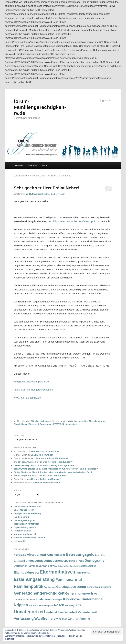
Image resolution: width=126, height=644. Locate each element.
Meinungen (46, 421)
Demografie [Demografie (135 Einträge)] (94, 560)
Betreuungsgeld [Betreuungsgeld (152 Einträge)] (80, 554)
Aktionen (19, 165)
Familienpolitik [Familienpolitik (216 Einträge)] (29, 586)
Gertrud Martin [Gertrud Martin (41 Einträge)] (21, 600)
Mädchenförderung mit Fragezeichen (56, 465)
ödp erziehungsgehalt (25, 527)
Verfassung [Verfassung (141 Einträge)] (24, 618)
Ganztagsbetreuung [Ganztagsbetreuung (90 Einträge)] (71, 587)
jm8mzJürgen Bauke (24, 476)
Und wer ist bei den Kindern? (58, 462)
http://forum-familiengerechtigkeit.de (33, 390)
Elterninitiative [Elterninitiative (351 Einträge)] (56, 572)
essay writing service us (26, 469)
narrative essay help (24, 465)
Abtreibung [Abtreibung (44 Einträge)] (20, 555)
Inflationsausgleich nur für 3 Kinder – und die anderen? (70, 469)
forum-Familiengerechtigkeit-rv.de (40, 107)
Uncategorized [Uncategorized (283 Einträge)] (29, 612)
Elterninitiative (21, 424)
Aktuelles (35, 421)
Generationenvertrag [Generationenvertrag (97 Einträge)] (81, 593)
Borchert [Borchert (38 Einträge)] (18, 561)
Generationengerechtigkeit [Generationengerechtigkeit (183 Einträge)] (39, 593)
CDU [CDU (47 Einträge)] (66, 561)
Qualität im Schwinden (42, 455)
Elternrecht (34, 424)
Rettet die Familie (23, 531)
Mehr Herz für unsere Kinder (45, 451)
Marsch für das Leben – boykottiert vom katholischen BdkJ (62, 472)
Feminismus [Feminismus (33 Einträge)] (50, 587)
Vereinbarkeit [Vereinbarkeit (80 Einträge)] (87, 612)
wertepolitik (20, 541)
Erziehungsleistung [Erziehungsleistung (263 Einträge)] (34, 579)
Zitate (45, 165)
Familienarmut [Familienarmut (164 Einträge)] (69, 580)
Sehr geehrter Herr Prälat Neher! (47, 188)
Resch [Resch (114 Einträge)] (59, 605)
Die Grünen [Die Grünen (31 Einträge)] (60, 566)
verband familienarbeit (25, 534)
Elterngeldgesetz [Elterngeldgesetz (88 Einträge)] (26, 572)
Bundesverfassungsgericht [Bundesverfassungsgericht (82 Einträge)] (43, 561)
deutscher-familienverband (27, 506)
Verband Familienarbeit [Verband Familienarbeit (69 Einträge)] (61, 612)
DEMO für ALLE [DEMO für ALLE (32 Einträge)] (76, 561)
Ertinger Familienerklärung (27, 513)
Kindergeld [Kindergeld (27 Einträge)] (58, 600)
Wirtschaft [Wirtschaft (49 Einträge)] (61, 619)
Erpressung (45, 424)
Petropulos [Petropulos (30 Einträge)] (48, 606)
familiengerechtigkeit (24, 520)
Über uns (32, 165)
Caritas (74, 421)
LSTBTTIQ (57, 424)
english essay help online (27, 462)
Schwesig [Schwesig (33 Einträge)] (69, 606)
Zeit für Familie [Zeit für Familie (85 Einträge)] (79, 619)
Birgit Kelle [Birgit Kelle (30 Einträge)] (100, 555)
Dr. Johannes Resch (24, 510)
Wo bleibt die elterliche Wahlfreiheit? (50, 458)
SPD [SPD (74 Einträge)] (78, 605)
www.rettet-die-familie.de (27, 398)
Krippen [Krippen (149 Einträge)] (21, 605)
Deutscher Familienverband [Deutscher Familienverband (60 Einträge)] (31, 566)
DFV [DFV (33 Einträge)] (52, 566)
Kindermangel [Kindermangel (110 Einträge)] (92, 599)
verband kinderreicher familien (29, 538)
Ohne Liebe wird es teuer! (48, 483)
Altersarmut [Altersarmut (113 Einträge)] (36, 555)
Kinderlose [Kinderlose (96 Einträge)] (71, 599)
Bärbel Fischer (58, 194)
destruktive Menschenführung (92, 421)
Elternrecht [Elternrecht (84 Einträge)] (81, 572)
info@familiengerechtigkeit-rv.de (31, 382)
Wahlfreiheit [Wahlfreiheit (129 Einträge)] (44, 618)
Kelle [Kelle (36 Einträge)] (32, 600)
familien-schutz (22, 517)
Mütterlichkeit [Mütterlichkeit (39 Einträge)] (36, 605)
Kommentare (70, 424)
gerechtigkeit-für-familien (27, 524)
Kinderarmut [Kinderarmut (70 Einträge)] (44, 599)
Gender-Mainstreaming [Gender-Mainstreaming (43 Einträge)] (99, 587)
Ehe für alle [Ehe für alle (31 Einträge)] (71, 566)
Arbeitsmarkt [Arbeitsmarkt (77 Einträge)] (56, 555)
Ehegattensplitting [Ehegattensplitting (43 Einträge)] (86, 566)
